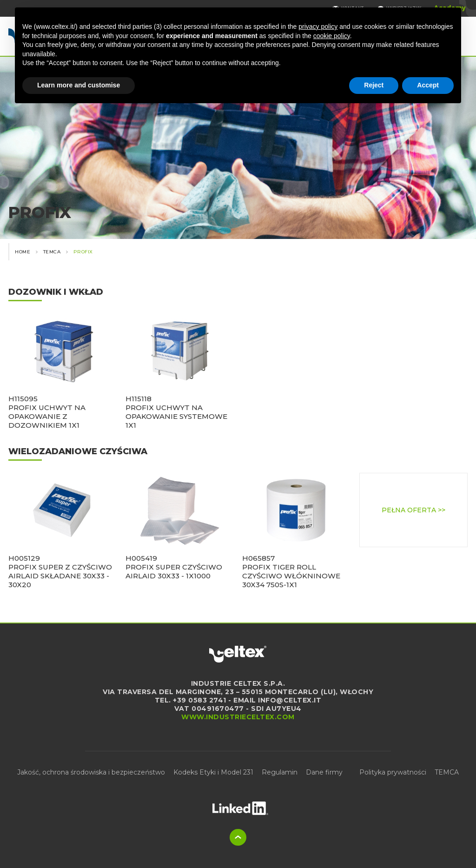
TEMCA (447, 772)
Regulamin (280, 772)
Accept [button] (428, 85)
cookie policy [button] (332, 36)
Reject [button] (374, 85)
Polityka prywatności (393, 772)
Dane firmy (324, 772)
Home (23, 252)
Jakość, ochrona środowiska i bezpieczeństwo (91, 772)
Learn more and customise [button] (79, 85)
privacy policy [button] (318, 27)
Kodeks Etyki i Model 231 (213, 772)
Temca (52, 252)
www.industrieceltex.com (238, 717)
